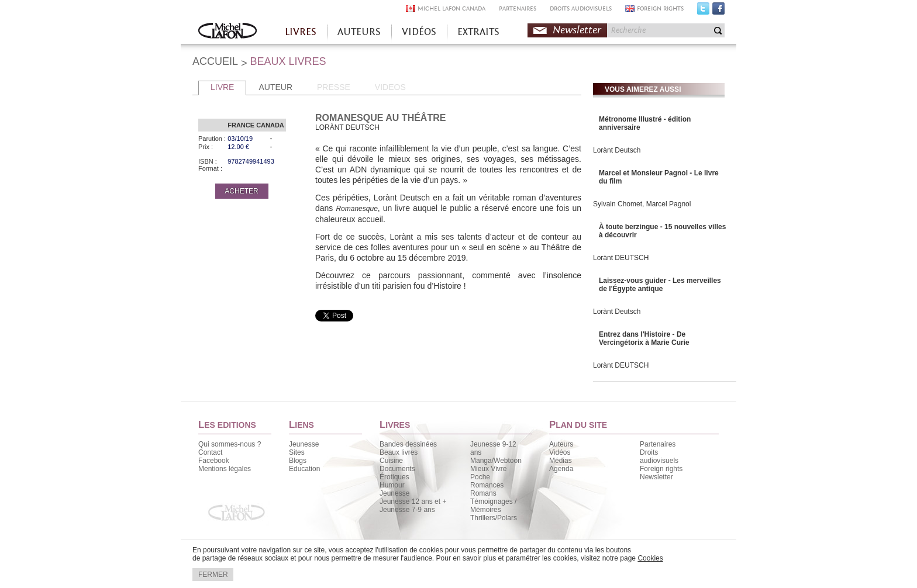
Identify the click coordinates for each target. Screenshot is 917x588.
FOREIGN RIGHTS (660, 8)
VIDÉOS (419, 32)
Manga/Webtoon (496, 461)
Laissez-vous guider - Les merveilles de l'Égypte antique (660, 285)
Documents (397, 469)
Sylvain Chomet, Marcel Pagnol (642, 204)
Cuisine (391, 461)
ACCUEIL (215, 61)
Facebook (718, 11)
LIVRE (222, 87)
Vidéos (560, 452)
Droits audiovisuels (659, 456)
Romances (487, 485)
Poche (480, 477)
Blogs (298, 461)
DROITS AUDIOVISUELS (581, 8)
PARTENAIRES (518, 8)
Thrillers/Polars (494, 518)
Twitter (703, 11)
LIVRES (301, 32)
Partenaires (658, 444)
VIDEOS (390, 87)
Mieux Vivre (488, 469)
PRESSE (334, 87)
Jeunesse (304, 444)
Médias (561, 461)
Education (304, 469)
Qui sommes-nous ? (230, 444)
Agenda (561, 469)
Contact (210, 452)
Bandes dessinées (408, 444)
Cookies (650, 558)
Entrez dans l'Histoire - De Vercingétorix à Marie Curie (644, 338)
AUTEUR (275, 87)
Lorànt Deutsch (617, 150)
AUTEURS (359, 32)
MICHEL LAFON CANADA (451, 8)
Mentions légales (225, 469)
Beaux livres (399, 452)
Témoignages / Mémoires (493, 506)
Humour (392, 485)
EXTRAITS (478, 32)
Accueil (227, 32)
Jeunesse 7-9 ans (407, 510)
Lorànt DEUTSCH (621, 258)
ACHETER (241, 191)
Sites (297, 452)
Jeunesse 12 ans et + (413, 501)
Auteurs (561, 444)
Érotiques (394, 477)
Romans (483, 493)
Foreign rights (661, 469)
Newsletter (577, 30)
